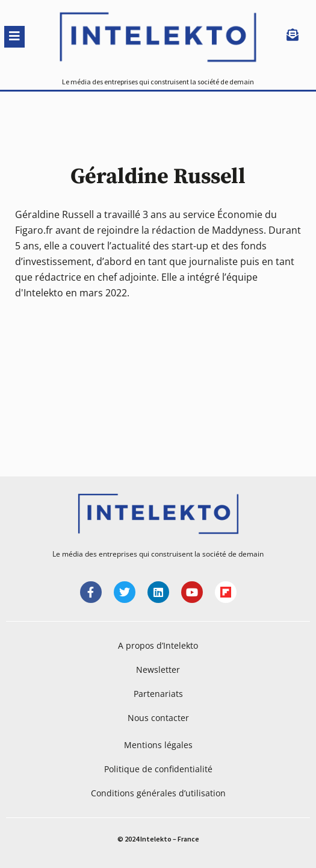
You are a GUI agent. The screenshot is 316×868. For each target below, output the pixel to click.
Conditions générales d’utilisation (158, 793)
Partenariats (158, 694)
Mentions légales (158, 745)
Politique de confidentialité (158, 769)
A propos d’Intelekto (158, 645)
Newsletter (158, 670)
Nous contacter (158, 718)
